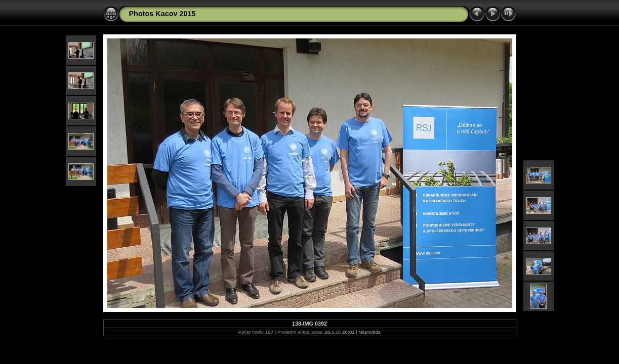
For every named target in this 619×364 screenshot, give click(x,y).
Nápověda (369, 332)
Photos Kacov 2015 (162, 14)
